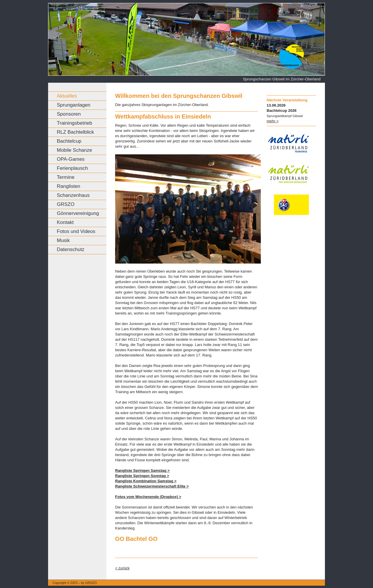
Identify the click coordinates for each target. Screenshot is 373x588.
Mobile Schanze (74, 150)
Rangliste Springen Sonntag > (142, 476)
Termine (66, 177)
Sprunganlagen (74, 105)
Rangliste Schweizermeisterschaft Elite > (152, 486)
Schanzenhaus (73, 195)
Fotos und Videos (76, 231)
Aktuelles (67, 96)
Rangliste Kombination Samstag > (146, 481)
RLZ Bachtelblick (75, 132)
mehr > (273, 121)
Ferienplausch (72, 168)
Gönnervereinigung (78, 213)
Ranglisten (68, 186)
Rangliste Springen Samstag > (142, 470)
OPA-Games (71, 159)
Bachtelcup (69, 141)
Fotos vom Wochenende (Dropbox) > (148, 497)
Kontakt (65, 222)
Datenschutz (71, 249)
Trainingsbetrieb (74, 123)
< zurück (122, 568)
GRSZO (66, 204)
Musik (63, 240)
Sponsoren (69, 114)
